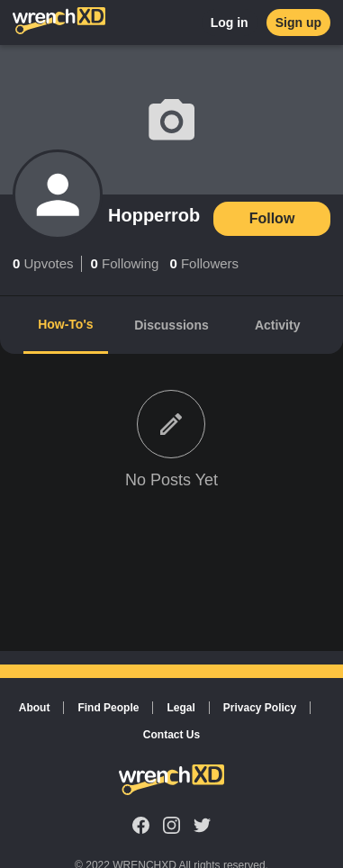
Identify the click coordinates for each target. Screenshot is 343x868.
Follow (272, 218)
